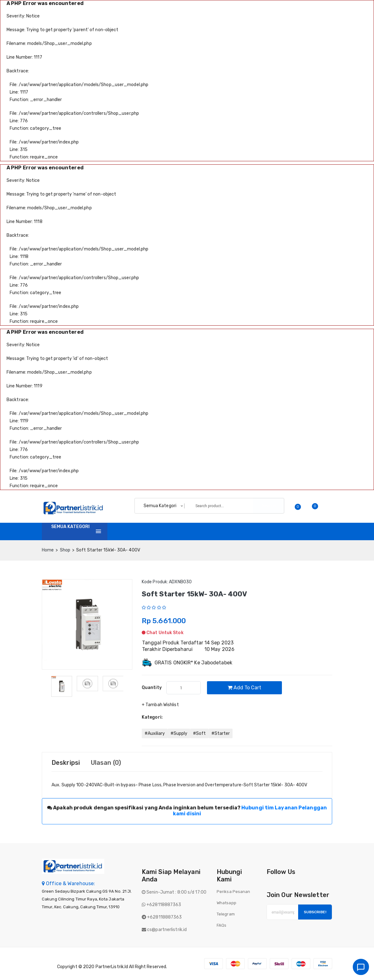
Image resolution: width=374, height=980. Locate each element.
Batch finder (254, 531)
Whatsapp (226, 903)
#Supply (179, 733)
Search (269, 506)
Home (123, 531)
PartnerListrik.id (112, 967)
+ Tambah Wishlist (160, 705)
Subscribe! (315, 912)
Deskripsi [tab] (66, 763)
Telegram (226, 914)
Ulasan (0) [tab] (106, 763)
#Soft (199, 733)
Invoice (173, 531)
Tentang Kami (210, 531)
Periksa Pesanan (234, 892)
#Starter (221, 733)
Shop (147, 531)
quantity (152, 688)
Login (324, 531)
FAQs (221, 925)
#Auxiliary (155, 733)
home (48, 550)
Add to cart (244, 688)
